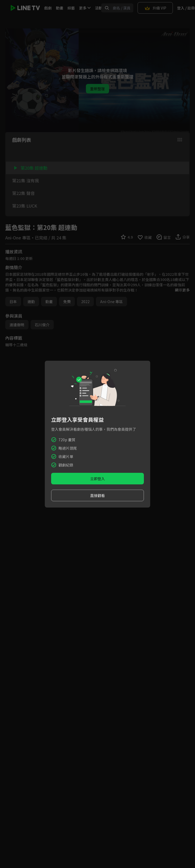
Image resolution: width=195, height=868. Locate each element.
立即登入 (97, 479)
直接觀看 (97, 495)
